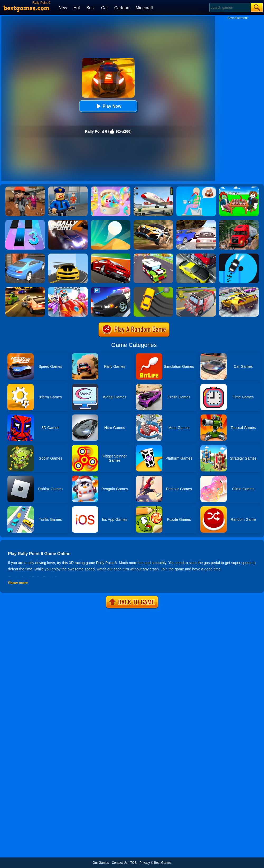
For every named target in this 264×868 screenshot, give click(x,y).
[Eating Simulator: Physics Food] (196, 188)
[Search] (230, 8)
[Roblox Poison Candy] (239, 188)
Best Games (163, 863)
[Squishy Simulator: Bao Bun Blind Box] (111, 188)
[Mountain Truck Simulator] (239, 222)
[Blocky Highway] (153, 255)
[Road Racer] (68, 255)
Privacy (145, 863)
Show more (18, 583)
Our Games (101, 863)
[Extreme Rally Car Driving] (239, 289)
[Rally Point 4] (68, 222)
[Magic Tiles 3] (25, 222)
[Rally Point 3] (153, 222)
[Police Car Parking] (111, 289)
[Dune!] (111, 222)
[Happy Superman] (68, 289)
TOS (133, 863)
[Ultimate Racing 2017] (196, 222)
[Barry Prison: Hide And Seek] (68, 188)
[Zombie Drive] (196, 289)
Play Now (108, 106)
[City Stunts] (25, 255)
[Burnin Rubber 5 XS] (25, 289)
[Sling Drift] (153, 289)
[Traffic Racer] (196, 255)
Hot (77, 8)
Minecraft (144, 8)
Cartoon (122, 8)
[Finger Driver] (239, 255)
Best (91, 8)
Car (105, 8)
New (63, 8)
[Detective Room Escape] (25, 188)
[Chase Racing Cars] (111, 255)
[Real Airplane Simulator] (153, 188)
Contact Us (119, 863)
